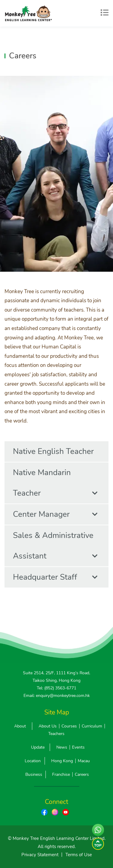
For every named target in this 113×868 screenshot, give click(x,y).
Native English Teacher (55, 454)
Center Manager (55, 514)
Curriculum (92, 726)
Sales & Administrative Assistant (55, 548)
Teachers (56, 734)
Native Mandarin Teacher (55, 485)
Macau (84, 761)
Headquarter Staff (55, 577)
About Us (48, 726)
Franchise (61, 774)
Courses (69, 726)
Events (78, 747)
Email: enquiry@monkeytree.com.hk (57, 696)
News (62, 747)
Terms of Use (79, 855)
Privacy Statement (40, 855)
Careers (82, 774)
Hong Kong (62, 761)
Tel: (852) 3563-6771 (56, 688)
